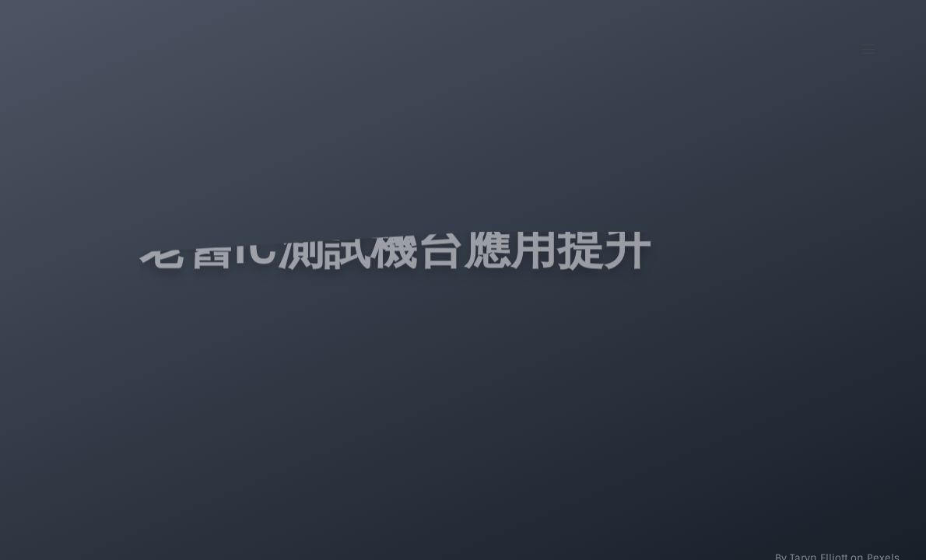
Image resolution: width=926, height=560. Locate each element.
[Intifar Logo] (118, 43)
